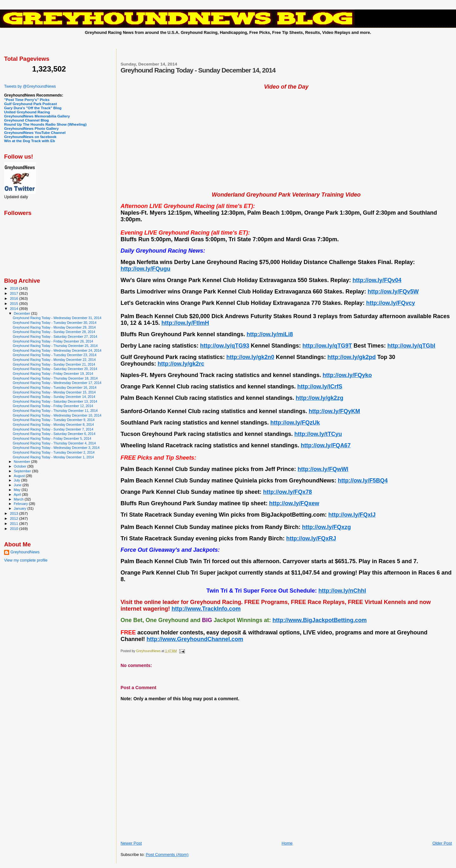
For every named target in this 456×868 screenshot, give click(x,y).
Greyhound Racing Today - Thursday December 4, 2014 (54, 443)
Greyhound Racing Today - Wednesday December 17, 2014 (57, 383)
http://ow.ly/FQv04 (377, 280)
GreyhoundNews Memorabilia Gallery (37, 116)
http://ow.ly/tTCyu (318, 434)
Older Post (442, 843)
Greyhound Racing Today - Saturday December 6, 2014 (54, 434)
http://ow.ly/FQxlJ (352, 515)
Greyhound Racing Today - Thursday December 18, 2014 (55, 378)
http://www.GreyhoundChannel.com (195, 639)
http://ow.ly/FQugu (146, 269)
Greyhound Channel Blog (26, 120)
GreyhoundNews (25, 552)
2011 (14, 523)
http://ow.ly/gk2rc (181, 364)
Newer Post (131, 843)
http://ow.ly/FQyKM (334, 411)
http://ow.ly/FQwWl (323, 469)
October (21, 466)
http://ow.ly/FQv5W (393, 292)
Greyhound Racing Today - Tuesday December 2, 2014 (54, 452)
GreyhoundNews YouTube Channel (35, 132)
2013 (14, 513)
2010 (14, 528)
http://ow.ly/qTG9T (327, 346)
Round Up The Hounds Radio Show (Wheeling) (45, 124)
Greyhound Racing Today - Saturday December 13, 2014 (55, 401)
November (22, 462)
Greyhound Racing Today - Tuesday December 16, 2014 (54, 387)
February (22, 504)
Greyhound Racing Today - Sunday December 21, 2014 (54, 364)
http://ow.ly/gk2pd (351, 357)
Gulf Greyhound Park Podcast (31, 104)
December (22, 313)
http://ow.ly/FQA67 (326, 445)
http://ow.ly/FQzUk (295, 423)
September (23, 471)
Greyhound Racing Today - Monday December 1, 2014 (53, 457)
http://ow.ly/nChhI (342, 591)
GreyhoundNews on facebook (30, 137)
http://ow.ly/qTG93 (225, 346)
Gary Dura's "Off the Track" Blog (33, 108)
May (18, 490)
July (18, 480)
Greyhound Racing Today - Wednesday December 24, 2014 (57, 350)
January (21, 508)
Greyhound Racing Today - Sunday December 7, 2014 (53, 429)
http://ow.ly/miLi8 (270, 334)
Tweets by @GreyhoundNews (30, 86)
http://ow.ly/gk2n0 (250, 357)
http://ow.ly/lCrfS (320, 387)
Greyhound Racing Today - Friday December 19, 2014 (53, 374)
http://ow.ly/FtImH (185, 323)
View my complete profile (26, 560)
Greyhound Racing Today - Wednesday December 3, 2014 (56, 448)
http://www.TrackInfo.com (206, 609)
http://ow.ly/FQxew (294, 503)
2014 (14, 308)
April (18, 494)
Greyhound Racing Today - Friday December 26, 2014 (53, 341)
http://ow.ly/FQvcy (390, 303)
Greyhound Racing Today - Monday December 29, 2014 (54, 327)
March (19, 499)
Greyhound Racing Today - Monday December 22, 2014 (54, 360)
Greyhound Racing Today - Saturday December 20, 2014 (55, 369)
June (18, 485)
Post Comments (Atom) (167, 855)
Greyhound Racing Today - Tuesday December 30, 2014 (54, 323)
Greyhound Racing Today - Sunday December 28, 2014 (54, 332)
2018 (14, 288)
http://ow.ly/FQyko (347, 375)
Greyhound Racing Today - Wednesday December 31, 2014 (57, 318)
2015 (14, 303)
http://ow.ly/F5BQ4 (363, 481)
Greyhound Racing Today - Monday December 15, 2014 (54, 392)
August (20, 476)
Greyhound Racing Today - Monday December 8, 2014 (53, 425)
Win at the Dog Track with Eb (30, 141)
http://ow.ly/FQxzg (326, 527)
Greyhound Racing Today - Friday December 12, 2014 (53, 406)
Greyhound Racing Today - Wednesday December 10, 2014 (57, 415)
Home (287, 843)
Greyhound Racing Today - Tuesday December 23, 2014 (54, 355)
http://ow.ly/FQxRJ (311, 538)
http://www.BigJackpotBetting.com (320, 620)
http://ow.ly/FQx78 (288, 492)
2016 (14, 298)
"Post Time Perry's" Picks (27, 100)
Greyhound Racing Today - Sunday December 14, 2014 (54, 397)
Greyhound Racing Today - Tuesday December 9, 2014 (54, 420)
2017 (14, 293)
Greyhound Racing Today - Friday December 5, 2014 (52, 438)
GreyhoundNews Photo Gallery (32, 128)
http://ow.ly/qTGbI (411, 346)
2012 (14, 518)
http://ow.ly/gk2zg (320, 398)
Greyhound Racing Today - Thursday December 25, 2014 (55, 346)
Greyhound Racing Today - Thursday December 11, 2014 (55, 411)
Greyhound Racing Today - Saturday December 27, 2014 (55, 337)
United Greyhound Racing (27, 112)
